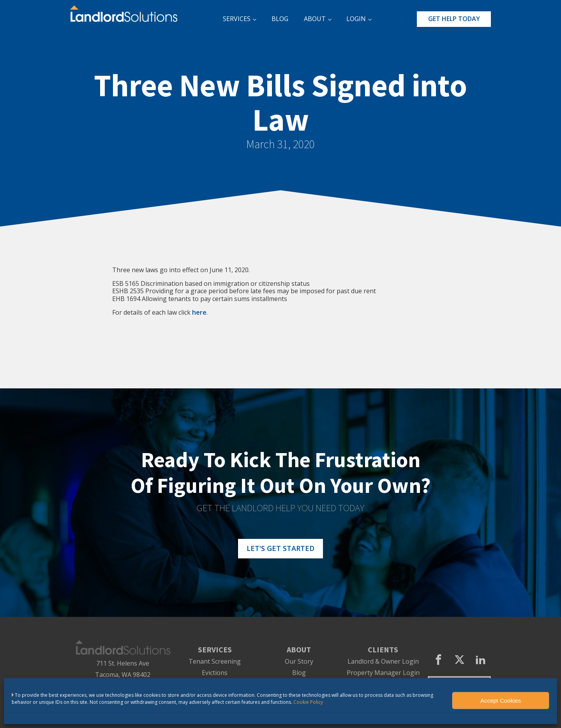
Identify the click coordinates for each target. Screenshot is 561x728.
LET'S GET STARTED (280, 548)
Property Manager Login (383, 673)
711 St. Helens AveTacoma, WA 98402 (123, 669)
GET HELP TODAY (454, 19)
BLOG (280, 19)
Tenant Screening (215, 662)
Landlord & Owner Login (383, 662)
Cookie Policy (308, 702)
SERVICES (237, 19)
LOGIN (356, 19)
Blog (299, 673)
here (199, 312)
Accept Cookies (501, 701)
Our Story (299, 662)
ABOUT (315, 19)
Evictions (215, 673)
